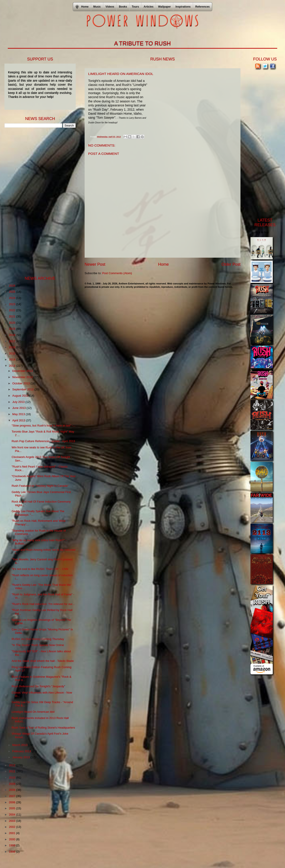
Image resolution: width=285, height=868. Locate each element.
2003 (12, 821)
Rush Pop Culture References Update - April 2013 (43, 441)
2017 (12, 341)
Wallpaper (164, 7)
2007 (12, 796)
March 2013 (20, 745)
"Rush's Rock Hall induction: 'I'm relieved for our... (43, 604)
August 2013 (21, 396)
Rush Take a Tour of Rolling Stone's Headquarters (43, 728)
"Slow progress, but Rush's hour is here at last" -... (43, 426)
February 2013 (22, 751)
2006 (12, 802)
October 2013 (21, 383)
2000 (12, 839)
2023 (12, 304)
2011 (12, 771)
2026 (12, 286)
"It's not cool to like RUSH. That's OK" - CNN (40, 569)
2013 (12, 366)
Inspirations (183, 7)
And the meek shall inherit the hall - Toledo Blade (43, 661)
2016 (12, 347)
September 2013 (23, 389)
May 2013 (19, 414)
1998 (12, 852)
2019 (12, 329)
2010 (12, 778)
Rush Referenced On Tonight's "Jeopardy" (38, 686)
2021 (12, 316)
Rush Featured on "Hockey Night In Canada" (40, 486)
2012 (12, 765)
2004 (12, 815)
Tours (135, 7)
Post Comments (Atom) (117, 273)
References (203, 7)
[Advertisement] (38, 201)
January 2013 (21, 757)
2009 (12, 784)
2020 (12, 323)
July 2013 (19, 402)
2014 (12, 359)
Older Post (231, 264)
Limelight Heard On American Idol (33, 712)
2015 (12, 353)
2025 (12, 292)
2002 (12, 827)
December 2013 (23, 371)
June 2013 (19, 408)
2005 (12, 808)
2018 (12, 335)
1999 (12, 845)
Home (163, 264)
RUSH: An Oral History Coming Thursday (38, 639)
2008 (12, 790)
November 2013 (23, 377)
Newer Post (95, 264)
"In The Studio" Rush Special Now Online (38, 645)
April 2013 (19, 420)
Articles (149, 7)
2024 (12, 298)
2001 (12, 833)
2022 (12, 310)
